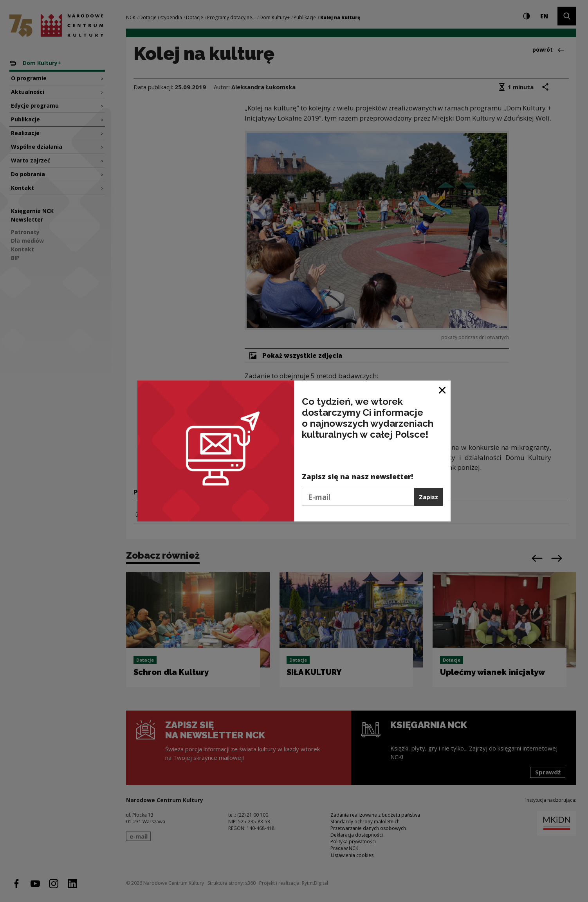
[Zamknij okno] (443, 389)
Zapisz (428, 497)
